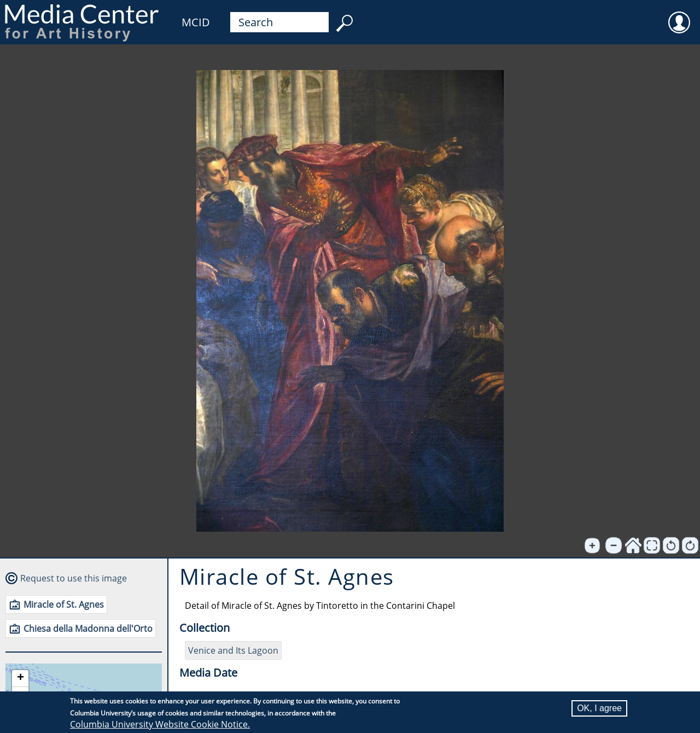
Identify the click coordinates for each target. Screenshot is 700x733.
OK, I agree (599, 708)
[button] (20, 679)
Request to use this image (74, 578)
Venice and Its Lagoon (233, 650)
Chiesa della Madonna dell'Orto (88, 629)
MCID (196, 22)
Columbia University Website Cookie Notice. (160, 724)
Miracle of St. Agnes (64, 604)
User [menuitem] (679, 15)
